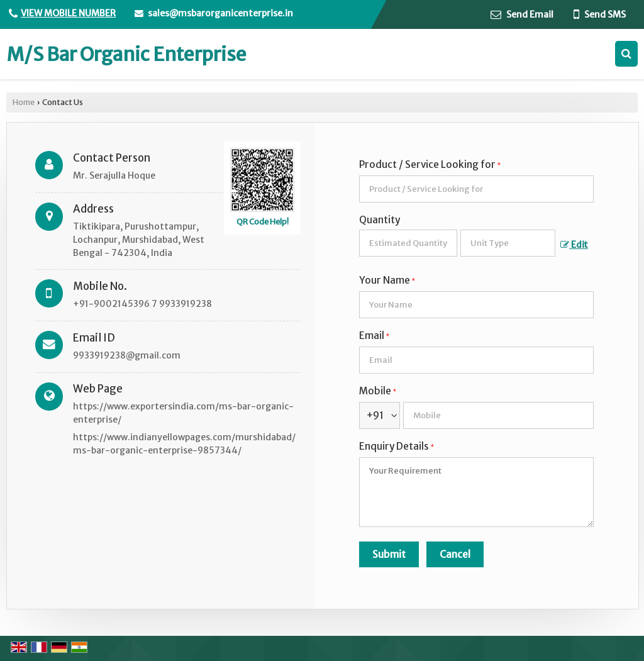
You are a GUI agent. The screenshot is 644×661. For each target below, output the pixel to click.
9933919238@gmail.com (127, 355)
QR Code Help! (263, 222)
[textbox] (508, 243)
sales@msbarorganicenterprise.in (220, 13)
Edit (574, 245)
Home (24, 102)
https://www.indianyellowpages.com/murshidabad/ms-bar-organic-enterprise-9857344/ (184, 444)
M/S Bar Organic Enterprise (126, 54)
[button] (68, 13)
